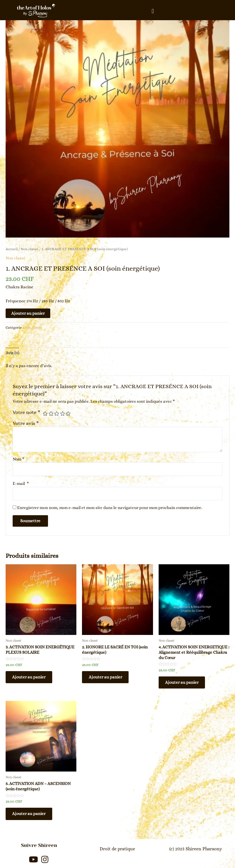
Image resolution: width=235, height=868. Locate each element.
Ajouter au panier (28, 313)
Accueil (12, 249)
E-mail (21, 483)
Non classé (30, 249)
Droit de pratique (117, 848)
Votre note (26, 412)
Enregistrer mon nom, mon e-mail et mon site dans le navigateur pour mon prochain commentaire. (110, 508)
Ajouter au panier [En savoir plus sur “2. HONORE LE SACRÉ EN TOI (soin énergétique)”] (107, 678)
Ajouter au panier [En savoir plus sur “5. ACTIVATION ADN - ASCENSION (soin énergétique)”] (30, 816)
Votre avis (26, 423)
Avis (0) (12, 353)
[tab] (12, 353)
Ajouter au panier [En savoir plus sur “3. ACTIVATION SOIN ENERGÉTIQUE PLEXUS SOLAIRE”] (30, 678)
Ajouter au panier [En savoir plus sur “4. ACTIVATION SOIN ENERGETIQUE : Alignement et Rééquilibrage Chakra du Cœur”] (183, 683)
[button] (153, 11)
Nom (19, 459)
